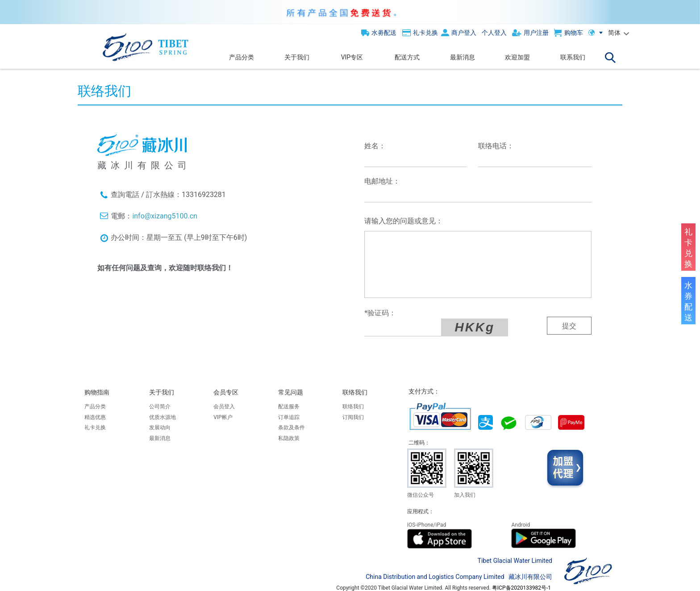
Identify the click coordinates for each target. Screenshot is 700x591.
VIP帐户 (223, 417)
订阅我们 (353, 417)
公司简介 (160, 407)
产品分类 (95, 407)
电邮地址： (382, 181)
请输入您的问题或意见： (404, 221)
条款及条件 (292, 428)
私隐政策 (289, 438)
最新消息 (160, 438)
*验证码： (380, 313)
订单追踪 (289, 417)
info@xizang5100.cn (165, 216)
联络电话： (496, 146)
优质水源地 (162, 417)
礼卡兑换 (95, 428)
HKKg (458, 327)
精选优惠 (95, 417)
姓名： (375, 146)
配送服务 (289, 407)
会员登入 (224, 407)
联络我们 (353, 407)
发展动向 (160, 428)
